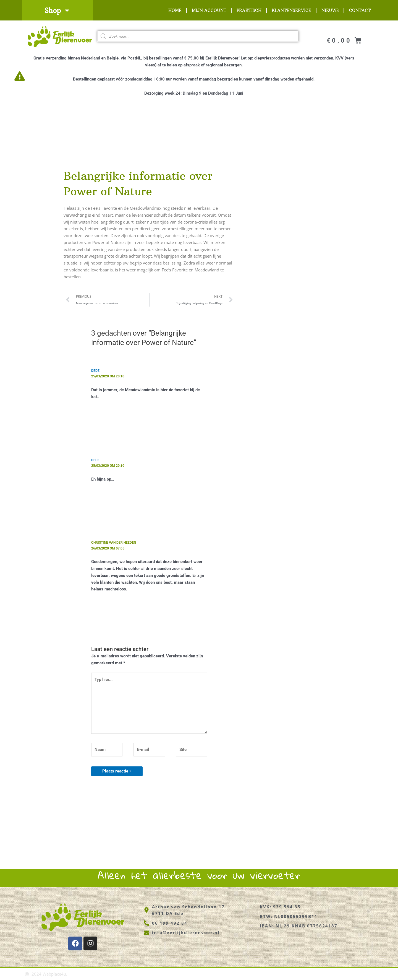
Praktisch (249, 10)
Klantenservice (291, 10)
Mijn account (209, 10)
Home (175, 10)
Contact (360, 10)
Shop (57, 10)
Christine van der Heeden (114, 542)
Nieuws (330, 10)
